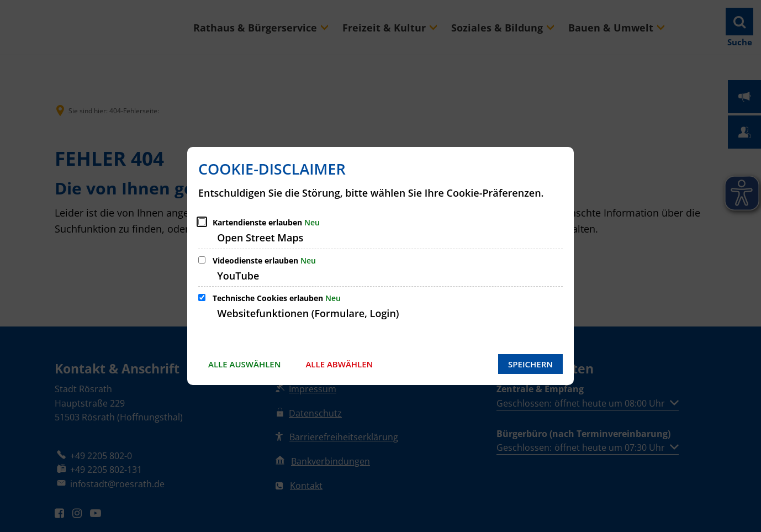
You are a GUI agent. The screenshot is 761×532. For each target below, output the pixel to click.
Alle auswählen (244, 364)
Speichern (530, 364)
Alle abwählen (339, 364)
